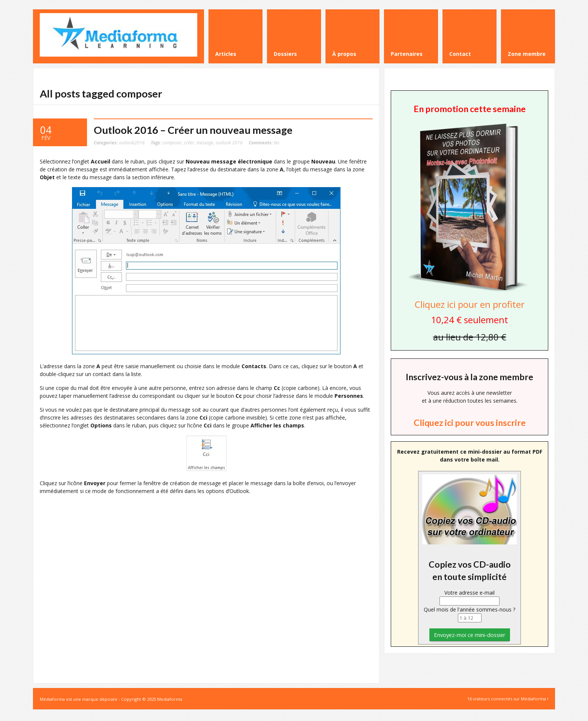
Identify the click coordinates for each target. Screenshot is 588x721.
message (205, 142)
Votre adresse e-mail (469, 593)
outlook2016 (132, 142)
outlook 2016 (229, 142)
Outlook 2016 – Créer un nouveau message (193, 130)
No (264, 142)
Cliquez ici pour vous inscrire (470, 423)
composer (172, 142)
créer (189, 142)
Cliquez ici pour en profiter (470, 304)
